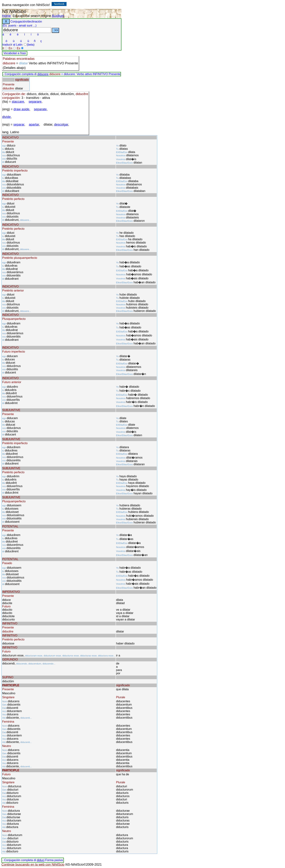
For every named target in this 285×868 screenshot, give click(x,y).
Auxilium (58, 16)
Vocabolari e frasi (15, 53)
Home (6, 16)
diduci (41, 860)
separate (40, 109)
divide (6, 117)
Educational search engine (32, 16)
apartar (34, 124)
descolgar (61, 124)
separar (19, 124)
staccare (18, 102)
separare (35, 102)
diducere (43, 74)
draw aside (22, 109)
